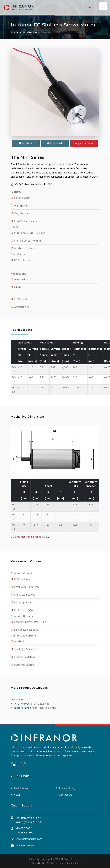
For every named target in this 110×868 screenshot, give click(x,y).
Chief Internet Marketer (66, 863)
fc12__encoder (22, 704)
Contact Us (66, 795)
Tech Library (21, 788)
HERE (49, 184)
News (17, 795)
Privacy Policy (67, 788)
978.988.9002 (24, 828)
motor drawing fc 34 (26, 708)
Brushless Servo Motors (37, 32)
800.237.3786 (24, 832)
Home (14, 32)
